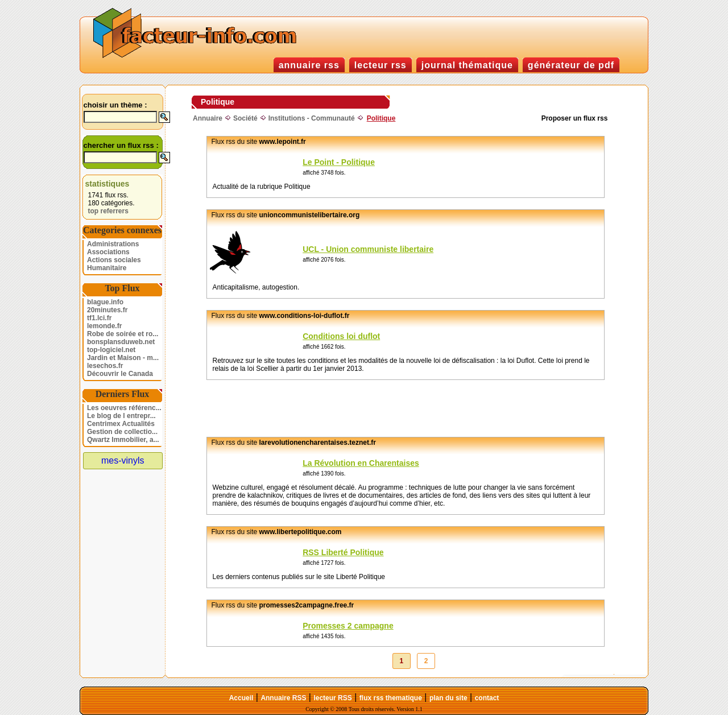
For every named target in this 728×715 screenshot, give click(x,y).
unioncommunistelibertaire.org (310, 215)
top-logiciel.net (111, 350)
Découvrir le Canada (120, 374)
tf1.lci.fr (99, 318)
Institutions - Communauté (312, 118)
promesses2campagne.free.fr (307, 605)
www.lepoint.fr (283, 142)
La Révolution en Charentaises (361, 463)
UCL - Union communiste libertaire (368, 249)
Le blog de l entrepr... (121, 416)
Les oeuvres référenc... (124, 408)
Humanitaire (107, 268)
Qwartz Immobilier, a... (123, 440)
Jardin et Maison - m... (123, 358)
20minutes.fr (107, 310)
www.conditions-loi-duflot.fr (305, 316)
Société (245, 118)
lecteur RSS (332, 698)
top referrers (108, 211)
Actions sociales (114, 260)
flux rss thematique (391, 698)
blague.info (105, 302)
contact (487, 698)
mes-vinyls (123, 460)
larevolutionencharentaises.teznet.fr (318, 443)
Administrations (113, 244)
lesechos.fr (105, 366)
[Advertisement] (390, 408)
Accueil (241, 698)
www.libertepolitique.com (301, 532)
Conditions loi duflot (341, 336)
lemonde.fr (104, 326)
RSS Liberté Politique (343, 552)
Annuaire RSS (283, 698)
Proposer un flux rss (575, 118)
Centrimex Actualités (121, 424)
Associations (108, 252)
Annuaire (208, 118)
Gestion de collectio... (122, 432)
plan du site (448, 698)
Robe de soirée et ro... (123, 334)
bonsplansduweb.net (121, 342)
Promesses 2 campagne (348, 626)
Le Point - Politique (339, 162)
